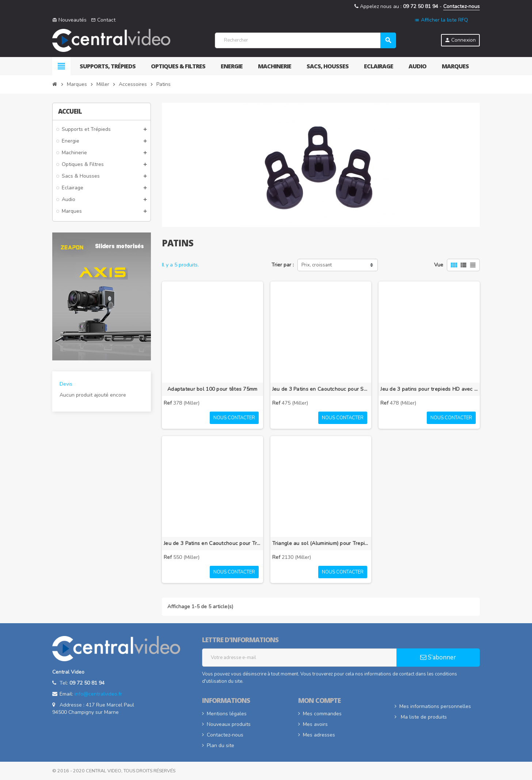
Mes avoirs (315, 724)
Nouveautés (69, 20)
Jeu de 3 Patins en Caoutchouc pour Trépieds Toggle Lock (212, 543)
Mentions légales (227, 714)
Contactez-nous (461, 6)
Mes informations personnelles (435, 706)
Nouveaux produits (229, 724)
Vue (439, 265)
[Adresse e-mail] (299, 658)
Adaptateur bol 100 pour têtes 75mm (212, 389)
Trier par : (283, 265)
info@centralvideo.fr (98, 694)
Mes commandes (322, 714)
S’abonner (438, 657)
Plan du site (221, 745)
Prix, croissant (317, 265)
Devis (66, 384)
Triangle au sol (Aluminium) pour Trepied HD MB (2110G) (321, 543)
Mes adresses (319, 735)
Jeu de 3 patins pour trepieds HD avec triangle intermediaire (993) (429, 389)
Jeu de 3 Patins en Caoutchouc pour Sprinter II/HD (321, 389)
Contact (103, 20)
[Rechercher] (305, 40)
